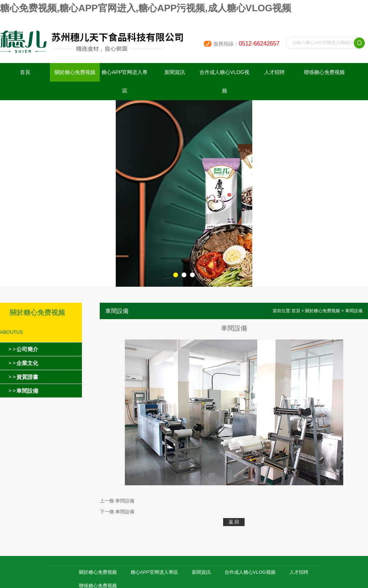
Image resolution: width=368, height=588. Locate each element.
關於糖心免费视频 (75, 72)
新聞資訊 (175, 72)
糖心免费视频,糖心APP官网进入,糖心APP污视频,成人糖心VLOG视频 (146, 8)
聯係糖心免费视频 (324, 72)
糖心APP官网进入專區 (124, 81)
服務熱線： (246, 44)
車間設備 (27, 391)
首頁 (25, 72)
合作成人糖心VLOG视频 (224, 81)
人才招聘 (274, 72)
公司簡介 (27, 349)
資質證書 (27, 377)
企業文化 (27, 363)
